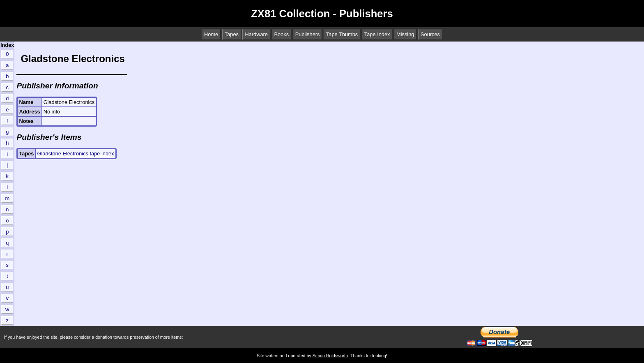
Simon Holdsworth (330, 356)
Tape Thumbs (342, 34)
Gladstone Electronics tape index (75, 154)
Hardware (256, 34)
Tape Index (377, 34)
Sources (430, 34)
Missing (405, 34)
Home (211, 34)
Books (282, 34)
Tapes (232, 34)
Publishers (308, 34)
